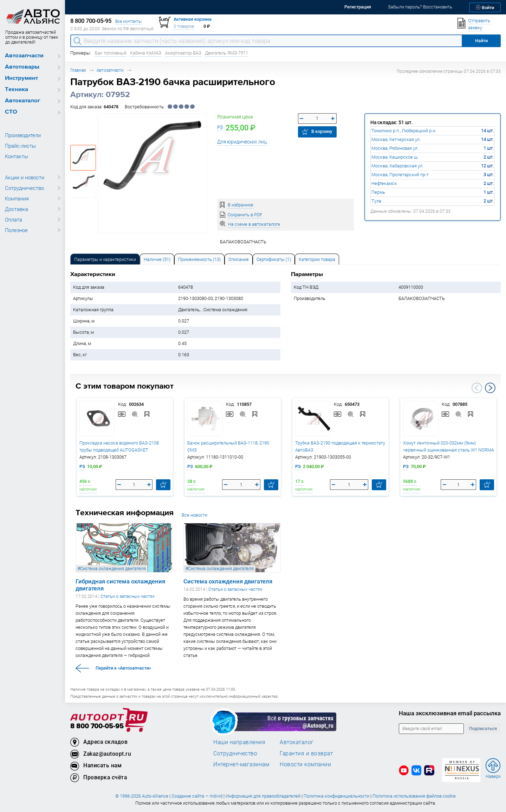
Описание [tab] (239, 259)
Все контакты (128, 21)
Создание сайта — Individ (197, 796)
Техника (17, 89)
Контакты (17, 156)
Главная (78, 70)
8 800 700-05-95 (97, 726)
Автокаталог (23, 101)
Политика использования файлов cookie (414, 796)
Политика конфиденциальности (336, 796)
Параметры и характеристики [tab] (105, 259)
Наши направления (239, 742)
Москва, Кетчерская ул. (396, 139)
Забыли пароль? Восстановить (420, 7)
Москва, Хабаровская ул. (397, 166)
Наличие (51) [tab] (157, 259)
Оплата (14, 219)
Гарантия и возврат (306, 753)
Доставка (17, 209)
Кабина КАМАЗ (146, 53)
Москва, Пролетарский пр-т (400, 175)
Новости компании (305, 764)
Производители (23, 135)
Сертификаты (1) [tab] (274, 259)
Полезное (16, 230)
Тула (376, 201)
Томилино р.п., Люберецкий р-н (403, 131)
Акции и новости (25, 177)
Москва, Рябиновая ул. (395, 148)
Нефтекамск (384, 183)
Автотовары (22, 67)
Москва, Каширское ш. (395, 157)
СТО (11, 112)
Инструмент (21, 78)
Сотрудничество (24, 188)
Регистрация (358, 7)
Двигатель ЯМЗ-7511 (226, 53)
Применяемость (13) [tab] (199, 259)
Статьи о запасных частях (128, 596)
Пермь (378, 192)
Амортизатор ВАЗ (183, 53)
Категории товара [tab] (317, 259)
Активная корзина (193, 19)
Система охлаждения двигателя (228, 581)
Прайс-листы (20, 146)
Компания (17, 198)
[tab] (105, 259)
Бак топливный (111, 53)
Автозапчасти (24, 56)
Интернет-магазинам (241, 764)
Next (490, 388)
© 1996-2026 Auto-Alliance (142, 796)
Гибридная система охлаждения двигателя (120, 585)
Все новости (194, 515)
